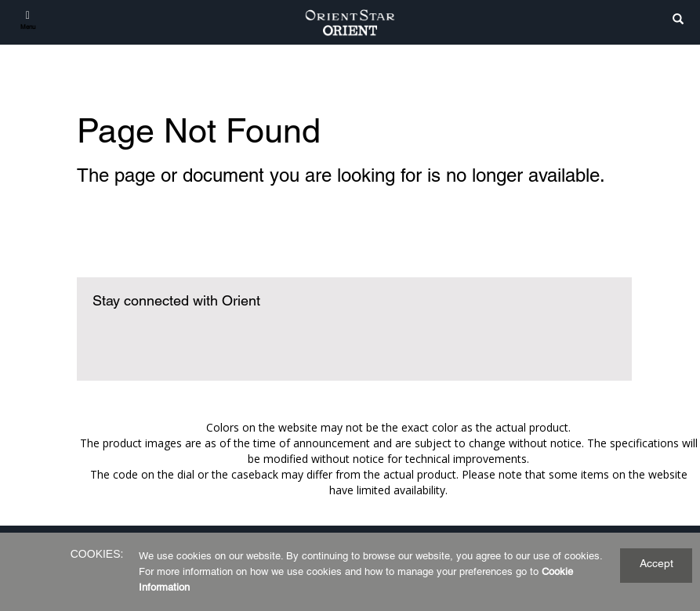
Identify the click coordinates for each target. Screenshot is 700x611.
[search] (678, 20)
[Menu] (28, 19)
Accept (656, 563)
